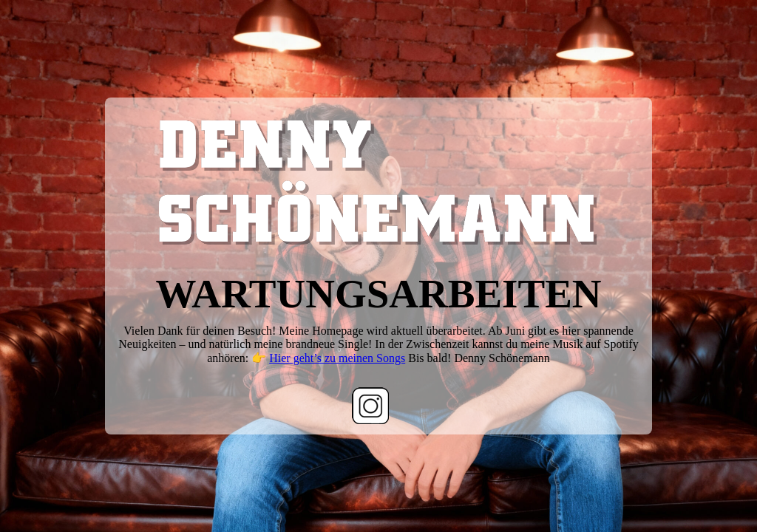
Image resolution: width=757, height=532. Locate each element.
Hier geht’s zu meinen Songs (337, 358)
